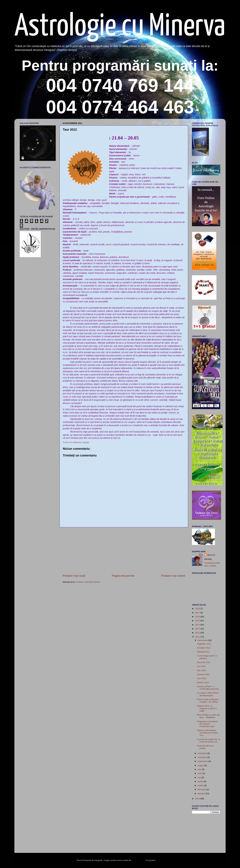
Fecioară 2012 (204, 662)
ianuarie (202, 794)
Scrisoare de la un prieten (205, 747)
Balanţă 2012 (203, 652)
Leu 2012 (201, 666)
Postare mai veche (173, 576)
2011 (198, 637)
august (201, 765)
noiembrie (202, 753)
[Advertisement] (124, 551)
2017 (198, 613)
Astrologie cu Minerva (120, 27)
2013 (198, 629)
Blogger (159, 860)
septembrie (203, 761)
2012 (198, 633)
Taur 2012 (202, 678)
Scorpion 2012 (204, 648)
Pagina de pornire (123, 576)
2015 (198, 621)
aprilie (201, 781)
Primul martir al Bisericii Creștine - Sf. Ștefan (208, 701)
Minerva (211, 555)
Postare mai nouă (74, 576)
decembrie (203, 640)
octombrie (202, 757)
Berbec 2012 (203, 682)
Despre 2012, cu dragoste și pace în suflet (207, 708)
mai (200, 777)
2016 (198, 617)
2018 (198, 609)
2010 (198, 799)
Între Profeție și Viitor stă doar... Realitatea (208, 716)
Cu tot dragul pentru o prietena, (207, 657)
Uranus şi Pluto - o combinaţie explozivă (208, 688)
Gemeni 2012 (203, 674)
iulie (200, 769)
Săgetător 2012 (204, 644)
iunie (200, 773)
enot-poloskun (138, 860)
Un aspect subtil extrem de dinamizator (208, 694)
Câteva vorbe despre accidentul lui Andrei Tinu (207, 733)
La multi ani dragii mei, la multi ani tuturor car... (209, 741)
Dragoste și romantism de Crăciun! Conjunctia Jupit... (207, 724)
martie (201, 785)
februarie (202, 789)
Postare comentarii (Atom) (88, 582)
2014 (198, 625)
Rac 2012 (202, 670)
